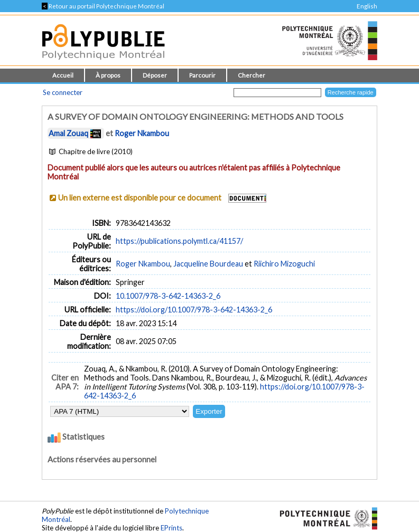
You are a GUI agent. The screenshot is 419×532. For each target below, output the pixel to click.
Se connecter (63, 92)
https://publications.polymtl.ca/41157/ (179, 241)
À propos (108, 75)
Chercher (252, 75)
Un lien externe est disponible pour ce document (140, 198)
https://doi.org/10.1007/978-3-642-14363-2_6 (194, 310)
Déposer (155, 75)
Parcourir (202, 75)
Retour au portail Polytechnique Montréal (103, 6)
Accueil (63, 75)
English (367, 6)
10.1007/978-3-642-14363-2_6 (168, 296)
